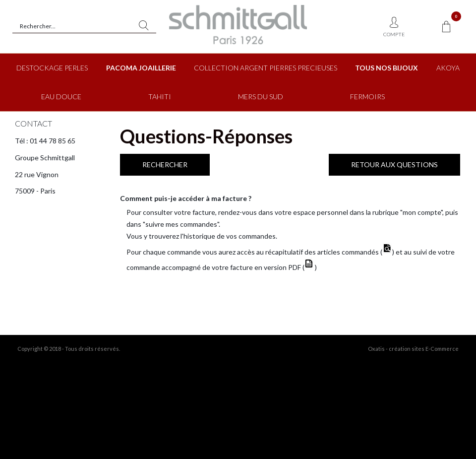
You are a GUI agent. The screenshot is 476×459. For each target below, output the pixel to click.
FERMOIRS (367, 97)
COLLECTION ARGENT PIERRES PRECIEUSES (266, 68)
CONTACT (33, 123)
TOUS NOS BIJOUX (387, 68)
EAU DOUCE (61, 97)
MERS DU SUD (261, 97)
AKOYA (448, 68)
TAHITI (160, 97)
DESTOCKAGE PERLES (52, 68)
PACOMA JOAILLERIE (141, 68)
